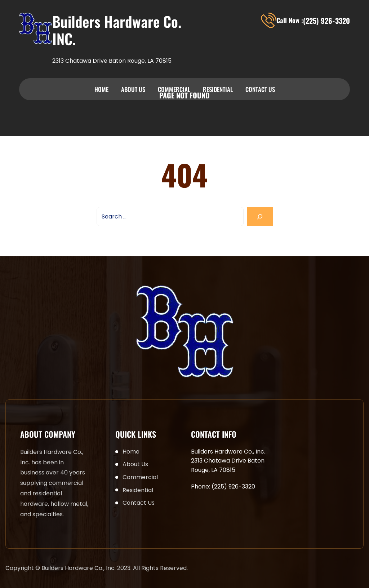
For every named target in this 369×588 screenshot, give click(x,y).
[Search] (260, 216)
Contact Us (260, 89)
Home (101, 89)
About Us (133, 89)
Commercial (174, 89)
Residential (218, 89)
